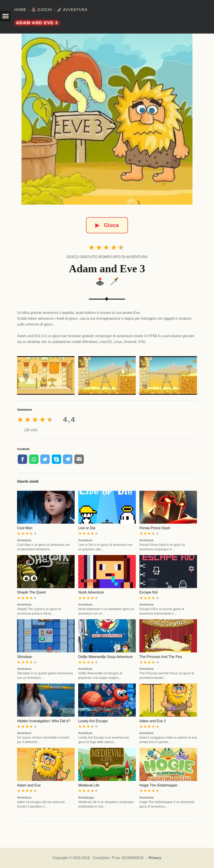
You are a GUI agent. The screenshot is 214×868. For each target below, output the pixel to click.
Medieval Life (89, 785)
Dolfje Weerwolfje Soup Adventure (105, 657)
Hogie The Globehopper (159, 785)
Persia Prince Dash (155, 528)
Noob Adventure (91, 592)
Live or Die (87, 528)
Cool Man (25, 528)
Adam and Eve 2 (153, 721)
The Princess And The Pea (161, 657)
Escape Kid (148, 592)
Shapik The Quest (31, 592)
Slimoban (25, 657)
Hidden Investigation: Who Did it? (44, 721)
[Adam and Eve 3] (107, 119)
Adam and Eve (29, 785)
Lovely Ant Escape (93, 721)
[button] (5, 16)
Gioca (107, 225)
